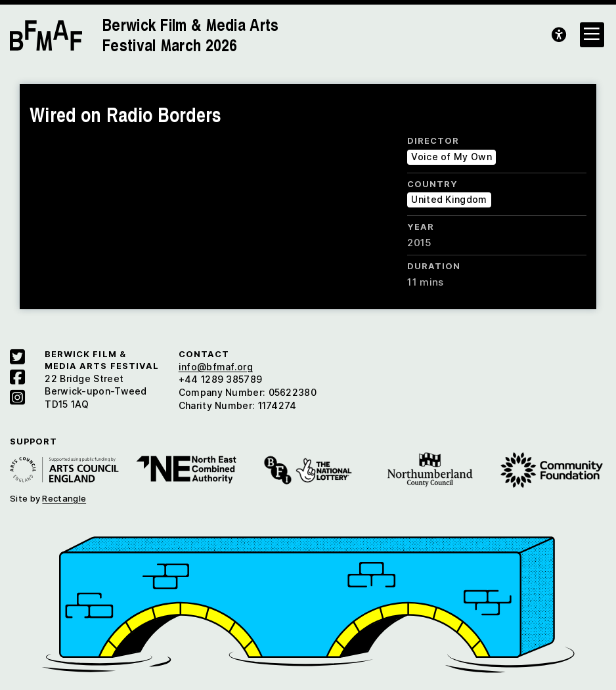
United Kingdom (449, 199)
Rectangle (64, 498)
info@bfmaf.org (216, 367)
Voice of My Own (451, 157)
